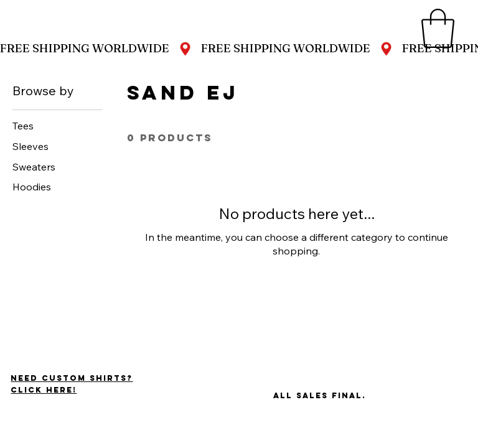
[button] (438, 28)
